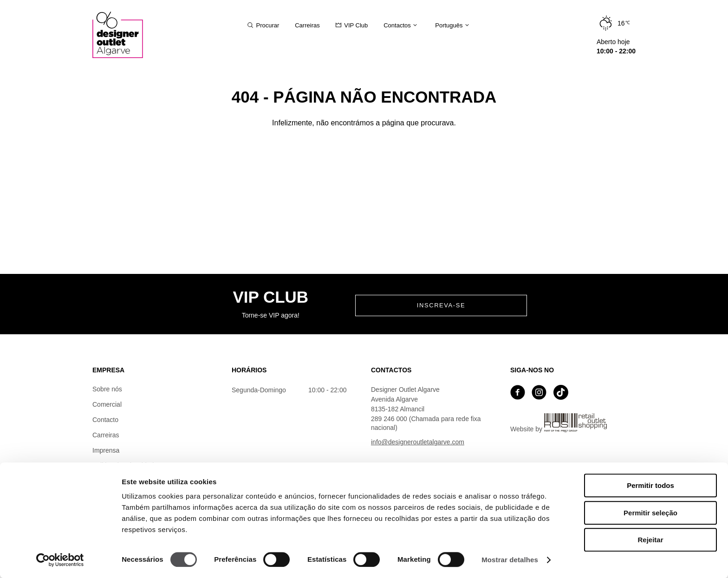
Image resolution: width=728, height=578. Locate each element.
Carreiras (106, 435)
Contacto (105, 420)
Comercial (107, 404)
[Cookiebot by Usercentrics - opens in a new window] (60, 560)
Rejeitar (650, 540)
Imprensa (106, 450)
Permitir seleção (650, 513)
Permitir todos (650, 485)
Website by (559, 423)
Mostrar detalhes (510, 560)
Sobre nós (107, 389)
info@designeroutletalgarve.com (418, 442)
